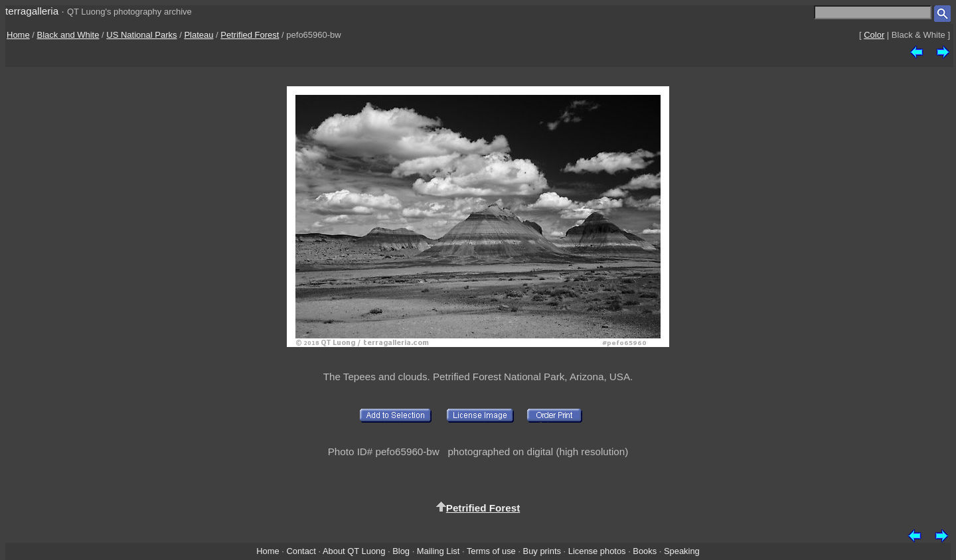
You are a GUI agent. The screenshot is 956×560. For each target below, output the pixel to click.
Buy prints (542, 551)
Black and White (68, 35)
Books (645, 551)
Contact (301, 551)
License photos (597, 551)
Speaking (682, 551)
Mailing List (438, 551)
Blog (401, 551)
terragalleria (32, 11)
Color (874, 35)
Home (18, 35)
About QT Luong (354, 551)
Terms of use (491, 551)
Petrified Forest (250, 35)
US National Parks (141, 35)
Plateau (199, 35)
